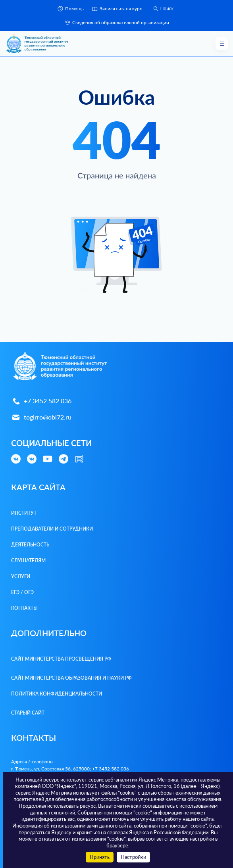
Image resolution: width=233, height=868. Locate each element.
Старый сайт (28, 713)
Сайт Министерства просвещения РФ (61, 659)
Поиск (163, 9)
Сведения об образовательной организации (117, 23)
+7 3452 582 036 (41, 401)
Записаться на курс (117, 9)
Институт (24, 513)
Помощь (70, 9)
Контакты (24, 608)
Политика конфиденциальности (57, 694)
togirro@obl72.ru (41, 417)
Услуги (21, 576)
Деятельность (30, 545)
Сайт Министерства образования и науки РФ (71, 678)
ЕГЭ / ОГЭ (22, 592)
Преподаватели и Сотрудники (52, 529)
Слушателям (28, 560)
